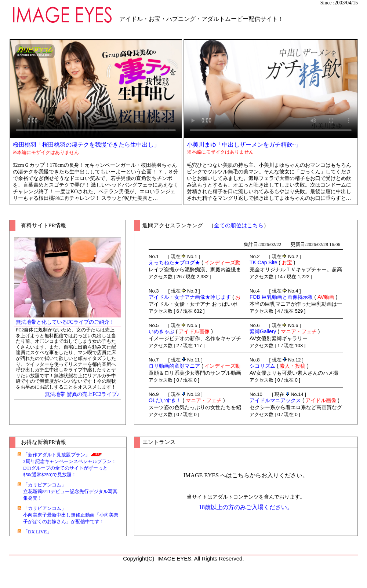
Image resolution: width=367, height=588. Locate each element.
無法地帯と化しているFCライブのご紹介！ (65, 322)
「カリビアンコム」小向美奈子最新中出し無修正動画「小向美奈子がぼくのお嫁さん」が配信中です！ (71, 515)
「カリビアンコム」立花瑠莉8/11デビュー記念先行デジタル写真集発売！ (70, 491)
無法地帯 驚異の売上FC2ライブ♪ (82, 394)
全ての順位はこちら (239, 225)
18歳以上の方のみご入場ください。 (246, 507)
